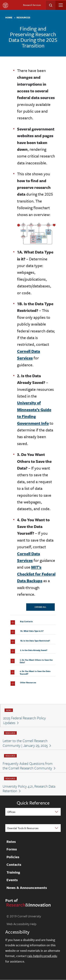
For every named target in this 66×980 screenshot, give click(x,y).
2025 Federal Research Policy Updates (24, 720)
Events (12, 880)
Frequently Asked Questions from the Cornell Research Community (28, 766)
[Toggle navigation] (61, 5)
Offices (11, 812)
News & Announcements (27, 888)
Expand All (40, 607)
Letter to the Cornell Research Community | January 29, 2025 (25, 743)
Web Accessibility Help (21, 924)
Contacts (14, 865)
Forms (12, 849)
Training (13, 872)
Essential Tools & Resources (23, 828)
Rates (11, 842)
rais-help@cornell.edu (42, 956)
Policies (13, 857)
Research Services (32, 5)
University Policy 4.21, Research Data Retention (29, 789)
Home (9, 18)
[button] (33, 622)
